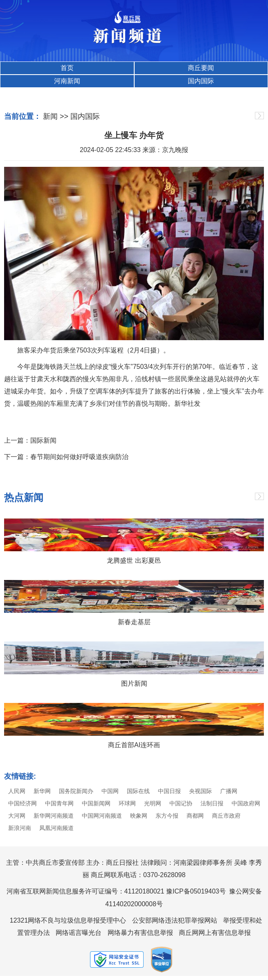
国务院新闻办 (76, 791)
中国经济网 (23, 803)
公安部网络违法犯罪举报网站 (175, 920)
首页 (67, 68)
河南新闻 (67, 81)
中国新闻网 (96, 803)
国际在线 (138, 791)
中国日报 (169, 791)
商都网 (195, 816)
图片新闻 (134, 683)
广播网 (229, 791)
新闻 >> (56, 116)
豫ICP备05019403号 (196, 891)
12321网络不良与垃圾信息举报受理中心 (68, 920)
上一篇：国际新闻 (30, 440)
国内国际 (201, 81)
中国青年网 (59, 803)
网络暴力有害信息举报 (140, 933)
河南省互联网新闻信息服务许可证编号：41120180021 (86, 891)
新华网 (42, 791)
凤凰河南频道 (56, 828)
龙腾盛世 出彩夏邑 (134, 560)
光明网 (153, 803)
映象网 (139, 816)
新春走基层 (134, 622)
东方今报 (167, 816)
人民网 (17, 791)
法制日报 (212, 803)
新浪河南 (20, 828)
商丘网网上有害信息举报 (215, 933)
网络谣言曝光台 (79, 933)
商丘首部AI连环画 (134, 745)
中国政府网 (246, 803)
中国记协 (181, 803)
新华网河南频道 (54, 816)
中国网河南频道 (102, 816)
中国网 (110, 791)
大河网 (17, 816)
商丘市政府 (226, 816)
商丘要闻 (201, 68)
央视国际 (200, 791)
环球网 (127, 803)
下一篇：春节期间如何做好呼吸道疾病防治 (66, 457)
